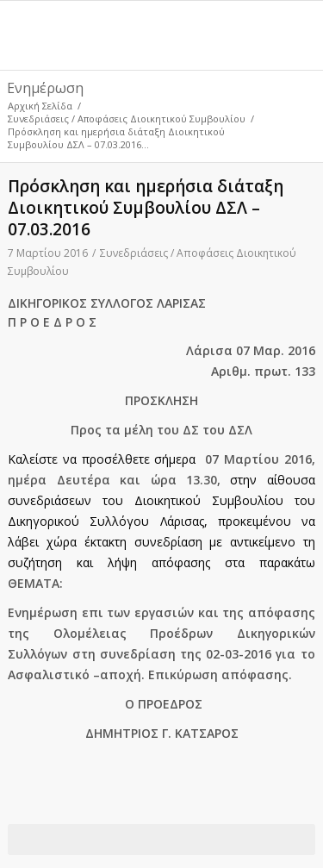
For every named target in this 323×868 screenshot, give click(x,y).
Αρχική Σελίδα (40, 106)
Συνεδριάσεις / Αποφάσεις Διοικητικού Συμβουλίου (127, 119)
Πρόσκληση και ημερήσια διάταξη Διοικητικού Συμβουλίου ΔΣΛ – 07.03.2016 (146, 208)
